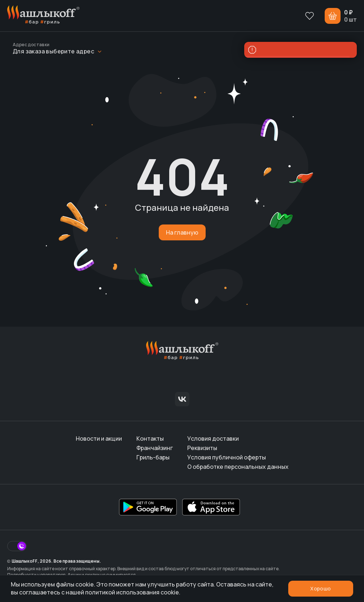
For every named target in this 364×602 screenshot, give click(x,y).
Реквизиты (202, 448)
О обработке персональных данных (238, 467)
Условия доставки (213, 439)
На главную (182, 232)
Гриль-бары (153, 457)
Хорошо (321, 588)
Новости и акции (99, 439)
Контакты (150, 439)
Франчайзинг (155, 448)
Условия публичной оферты (227, 457)
